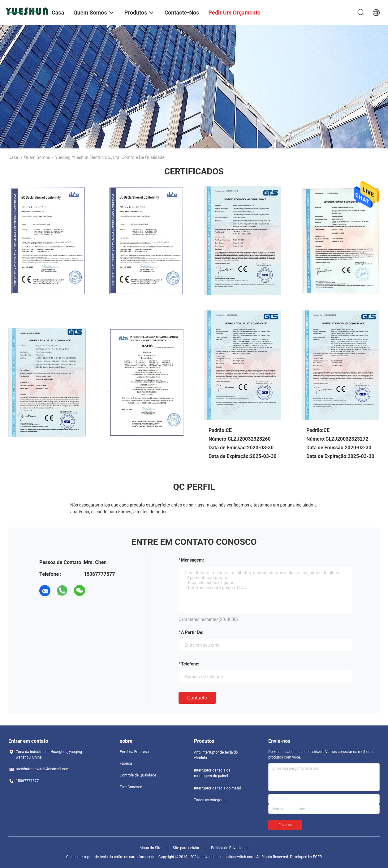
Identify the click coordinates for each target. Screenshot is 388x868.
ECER (317, 857)
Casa (13, 157)
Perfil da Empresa (134, 752)
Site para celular (186, 848)
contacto (197, 698)
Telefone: (190, 664)
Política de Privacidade (230, 848)
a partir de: (192, 632)
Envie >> (285, 825)
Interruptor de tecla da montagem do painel (212, 773)
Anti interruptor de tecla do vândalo (216, 755)
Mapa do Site (150, 848)
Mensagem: (192, 560)
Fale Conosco (131, 787)
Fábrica (126, 763)
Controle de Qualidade (138, 775)
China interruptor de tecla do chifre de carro (102, 857)
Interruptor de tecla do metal (217, 788)
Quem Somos (37, 157)
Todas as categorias (211, 800)
